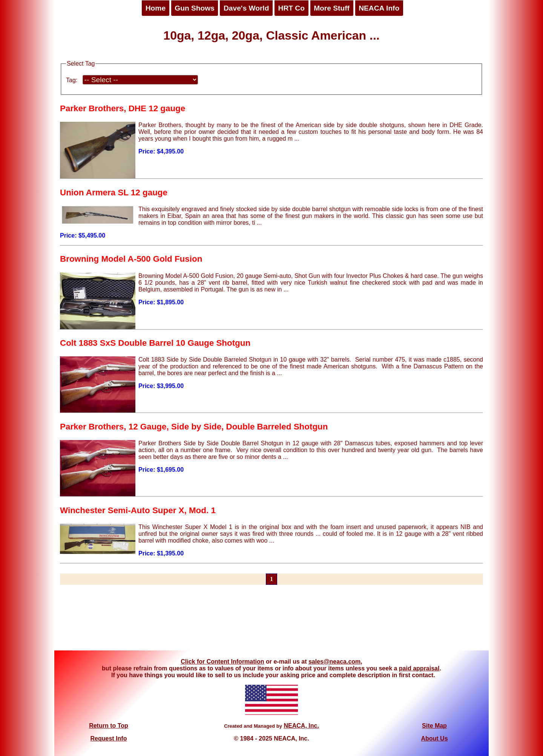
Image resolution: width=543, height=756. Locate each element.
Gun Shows (195, 8)
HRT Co (291, 8)
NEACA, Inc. (301, 726)
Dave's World (246, 8)
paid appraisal (419, 668)
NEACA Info (379, 8)
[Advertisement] (271, 622)
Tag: (72, 80)
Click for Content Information (222, 662)
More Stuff (332, 8)
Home (156, 8)
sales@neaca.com (334, 662)
